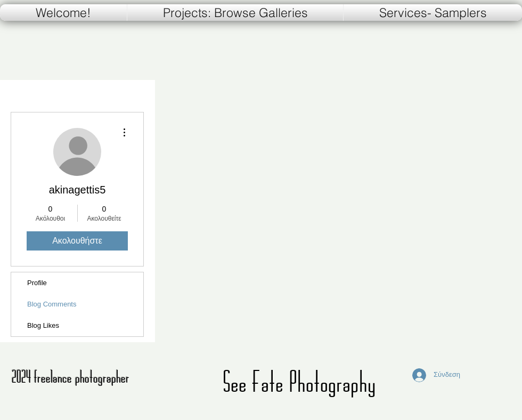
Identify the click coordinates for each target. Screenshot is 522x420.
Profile (37, 283)
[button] (433, 13)
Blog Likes (43, 325)
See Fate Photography (299, 382)
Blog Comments (52, 304)
